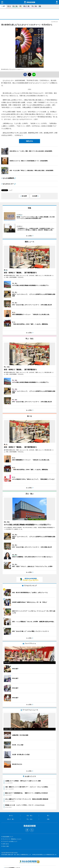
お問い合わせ (6, 844)
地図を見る (29, 141)
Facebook (27, 830)
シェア (11, 190)
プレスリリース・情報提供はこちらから (12, 839)
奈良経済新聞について (8, 837)
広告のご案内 (6, 846)
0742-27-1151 (33, 80)
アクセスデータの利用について (10, 841)
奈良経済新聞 (29, 2)
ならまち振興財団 (8, 178)
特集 (40, 6)
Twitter (32, 830)
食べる (9, 6)
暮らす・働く (27, 6)
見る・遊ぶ (15, 6)
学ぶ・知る (34, 6)
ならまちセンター (8, 184)
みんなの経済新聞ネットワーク (29, 862)
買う (21, 6)
